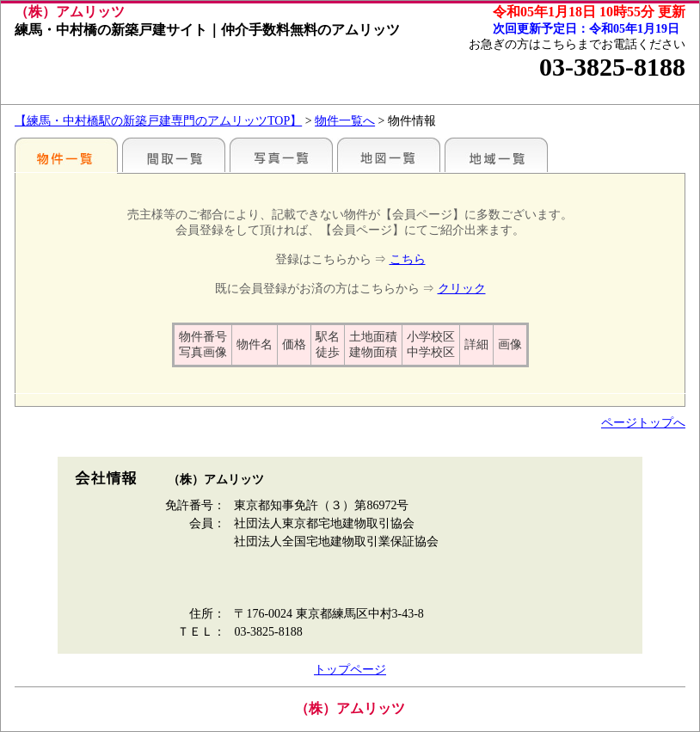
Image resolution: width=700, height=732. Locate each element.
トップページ (350, 670)
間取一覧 (174, 155)
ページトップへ (643, 423)
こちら (408, 259)
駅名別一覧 (66, 155)
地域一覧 (496, 155)
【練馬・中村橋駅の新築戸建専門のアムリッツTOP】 (158, 121)
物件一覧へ (345, 121)
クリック (462, 289)
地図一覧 (389, 155)
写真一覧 (281, 155)
